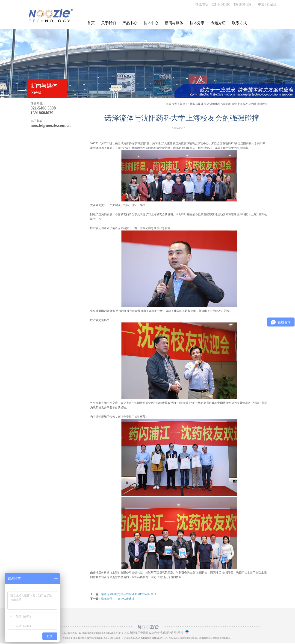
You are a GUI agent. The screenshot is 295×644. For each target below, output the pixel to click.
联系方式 (239, 23)
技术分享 (197, 23)
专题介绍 (218, 23)
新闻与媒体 (174, 23)
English (272, 4)
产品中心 (130, 23)
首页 (91, 23)
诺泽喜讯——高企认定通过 (118, 599)
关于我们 (109, 23)
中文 (261, 4)
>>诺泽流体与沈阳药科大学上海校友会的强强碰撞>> (229, 104)
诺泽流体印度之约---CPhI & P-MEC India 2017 (129, 594)
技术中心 (151, 23)
